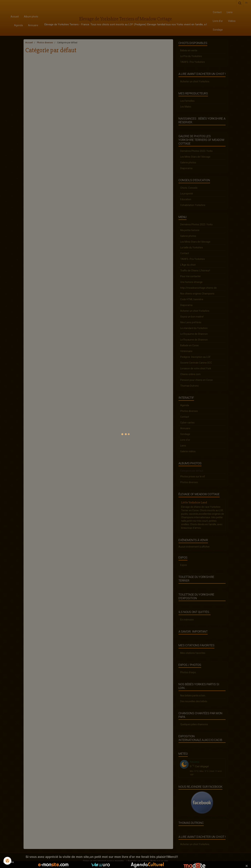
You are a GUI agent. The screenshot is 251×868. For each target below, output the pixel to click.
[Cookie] (7, 861)
